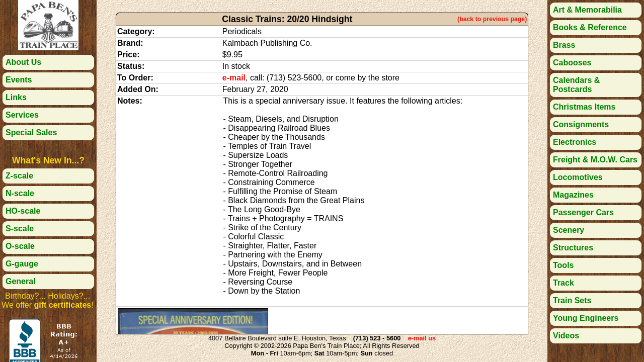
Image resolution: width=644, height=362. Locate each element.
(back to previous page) (492, 19)
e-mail (234, 78)
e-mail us (422, 338)
